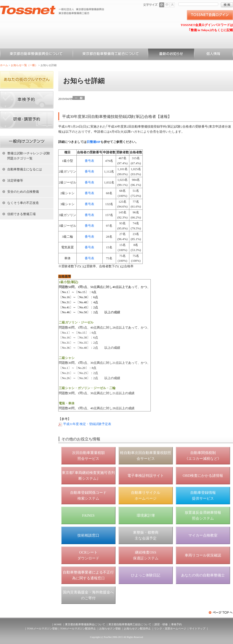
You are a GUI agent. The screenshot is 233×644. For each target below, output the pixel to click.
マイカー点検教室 (203, 535)
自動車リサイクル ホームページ (146, 496)
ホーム (4, 65)
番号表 (89, 161)
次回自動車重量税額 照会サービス (88, 456)
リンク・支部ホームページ (170, 628)
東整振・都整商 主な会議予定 (146, 535)
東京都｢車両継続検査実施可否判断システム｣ (88, 476)
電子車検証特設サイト (146, 476)
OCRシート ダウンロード (88, 555)
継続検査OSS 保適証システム (146, 555)
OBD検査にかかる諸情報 (203, 476)
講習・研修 (161, 624)
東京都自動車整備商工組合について (110, 55)
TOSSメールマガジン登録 (42, 628)
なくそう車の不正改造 (23, 203)
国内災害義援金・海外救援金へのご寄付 (88, 595)
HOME (58, 624)
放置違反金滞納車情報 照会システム (203, 515)
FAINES (88, 515)
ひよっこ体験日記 (146, 575)
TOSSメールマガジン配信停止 (78, 628)
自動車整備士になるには (25, 169)
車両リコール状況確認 (203, 555)
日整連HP (94, 142)
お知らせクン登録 (110, 628)
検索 (227, 5)
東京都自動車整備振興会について (36, 55)
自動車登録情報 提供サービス (203, 496)
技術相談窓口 (88, 535)
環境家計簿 (146, 515)
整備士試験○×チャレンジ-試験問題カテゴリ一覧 (29, 156)
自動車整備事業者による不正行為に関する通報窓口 (88, 575)
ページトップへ (221, 613)
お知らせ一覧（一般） (171, 55)
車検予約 (176, 624)
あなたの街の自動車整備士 (203, 575)
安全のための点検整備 (23, 192)
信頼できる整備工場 (21, 214)
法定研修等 (15, 180)
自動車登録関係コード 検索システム (88, 496)
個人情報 (214, 55)
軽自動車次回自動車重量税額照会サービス (146, 456)
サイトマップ (197, 628)
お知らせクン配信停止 (137, 628)
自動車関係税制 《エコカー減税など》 (203, 456)
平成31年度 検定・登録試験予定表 (87, 424)
